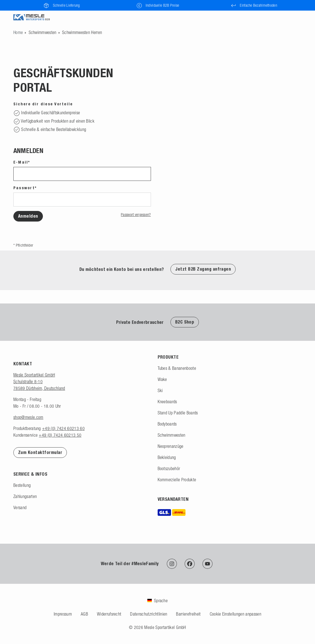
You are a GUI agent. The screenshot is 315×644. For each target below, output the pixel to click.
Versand (20, 507)
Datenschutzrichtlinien (149, 614)
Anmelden (28, 216)
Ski (160, 390)
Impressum (63, 614)
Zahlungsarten (25, 496)
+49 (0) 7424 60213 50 (60, 435)
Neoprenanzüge (171, 446)
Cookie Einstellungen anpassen (235, 614)
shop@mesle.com (28, 417)
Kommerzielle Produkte (177, 480)
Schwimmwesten (43, 32)
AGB (84, 614)
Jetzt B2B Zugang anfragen (203, 269)
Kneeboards (167, 402)
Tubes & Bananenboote (177, 368)
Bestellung (22, 485)
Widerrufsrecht (109, 614)
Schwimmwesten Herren (82, 32)
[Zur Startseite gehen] (18, 32)
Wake (162, 379)
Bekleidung (167, 457)
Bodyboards (167, 424)
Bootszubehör (169, 468)
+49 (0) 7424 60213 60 (63, 428)
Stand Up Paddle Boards (178, 413)
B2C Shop (185, 322)
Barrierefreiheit (188, 614)
